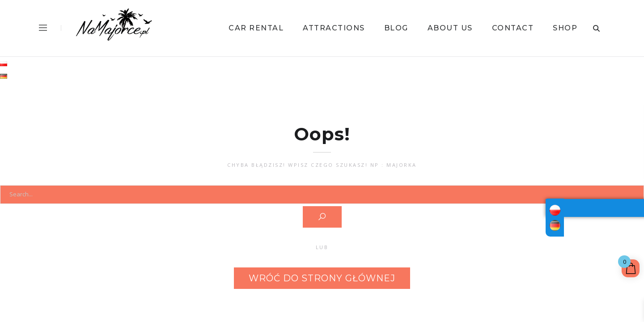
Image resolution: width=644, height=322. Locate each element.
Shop (565, 28)
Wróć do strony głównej (322, 278)
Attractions (334, 28)
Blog (396, 28)
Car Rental (256, 28)
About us (450, 28)
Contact (513, 28)
